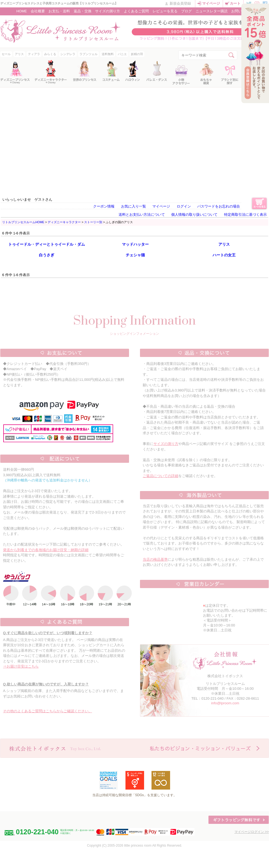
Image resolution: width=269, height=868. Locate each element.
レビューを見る (165, 11)
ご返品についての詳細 (161, 476)
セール (6, 54)
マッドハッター (135, 244)
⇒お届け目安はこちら (21, 666)
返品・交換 (83, 11)
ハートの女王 (224, 255)
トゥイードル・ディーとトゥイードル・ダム (47, 244)
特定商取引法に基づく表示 (245, 215)
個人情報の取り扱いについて (194, 215)
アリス (19, 54)
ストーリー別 (93, 222)
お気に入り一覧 (134, 206)
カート (235, 3)
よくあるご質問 (136, 11)
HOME (22, 11)
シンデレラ (68, 54)
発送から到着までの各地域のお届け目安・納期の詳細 (46, 550)
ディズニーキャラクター (64, 222)
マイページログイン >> (252, 832)
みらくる (50, 54)
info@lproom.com (225, 703)
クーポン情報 (104, 206)
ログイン (184, 206)
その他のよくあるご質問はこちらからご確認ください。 (48, 711)
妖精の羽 (137, 54)
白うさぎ (47, 255)
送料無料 (108, 54)
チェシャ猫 (135, 255)
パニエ (122, 54)
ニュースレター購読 (212, 11)
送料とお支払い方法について (142, 215)
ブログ (186, 11)
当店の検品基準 (155, 559)
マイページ (211, 3)
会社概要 (38, 11)
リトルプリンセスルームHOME (23, 222)
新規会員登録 (180, 3)
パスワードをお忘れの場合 (219, 206)
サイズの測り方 (108, 11)
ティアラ (34, 54)
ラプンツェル (88, 54)
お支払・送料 (59, 11)
